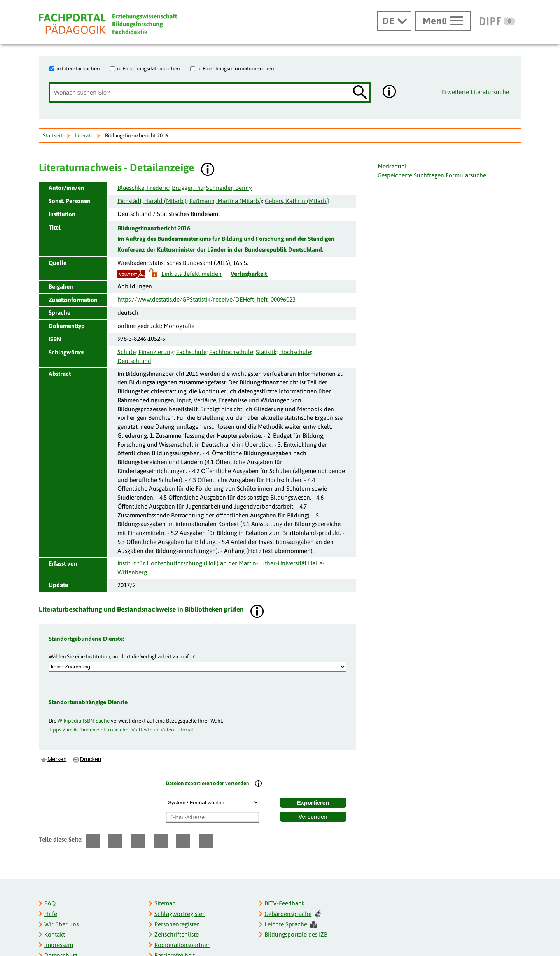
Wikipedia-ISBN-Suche (84, 721)
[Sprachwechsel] (394, 21)
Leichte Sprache (290, 925)
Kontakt (55, 934)
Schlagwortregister (179, 914)
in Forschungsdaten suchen (148, 68)
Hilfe (51, 914)
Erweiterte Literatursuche (475, 92)
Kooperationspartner (182, 945)
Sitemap (165, 903)
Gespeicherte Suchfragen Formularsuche (432, 175)
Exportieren (313, 803)
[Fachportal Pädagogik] (108, 24)
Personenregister (177, 924)
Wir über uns (61, 924)
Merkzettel (392, 166)
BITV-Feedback (284, 903)
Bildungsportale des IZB (296, 934)
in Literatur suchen (78, 68)
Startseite (54, 135)
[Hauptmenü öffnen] (443, 21)
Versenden (313, 817)
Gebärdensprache (292, 914)
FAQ (50, 903)
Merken (57, 759)
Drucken (90, 759)
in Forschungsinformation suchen (235, 68)
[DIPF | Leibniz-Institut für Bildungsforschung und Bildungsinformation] (498, 21)
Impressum (59, 945)
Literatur (85, 135)
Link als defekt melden (192, 274)
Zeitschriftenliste (177, 934)
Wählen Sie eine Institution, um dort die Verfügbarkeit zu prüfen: (122, 656)
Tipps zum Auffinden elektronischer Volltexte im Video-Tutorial (121, 730)
